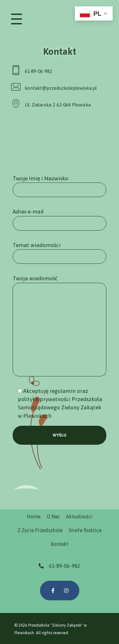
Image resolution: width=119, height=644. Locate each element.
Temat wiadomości (60, 253)
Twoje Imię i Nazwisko (60, 186)
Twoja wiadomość (60, 326)
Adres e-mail (60, 219)
